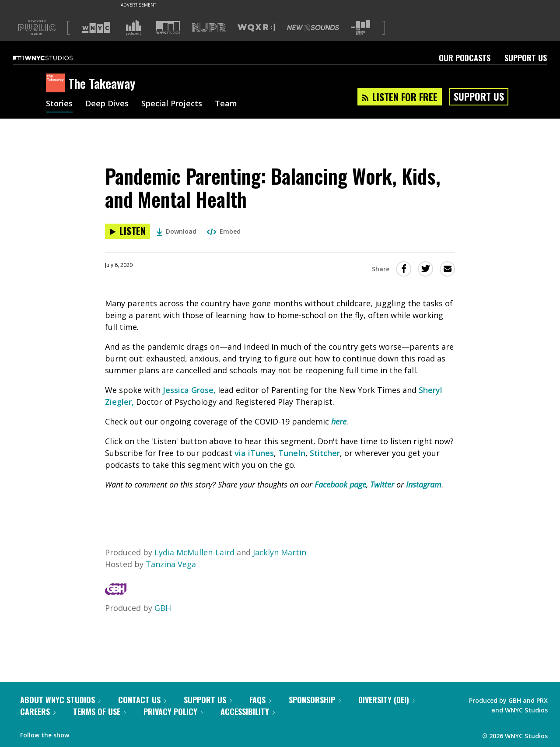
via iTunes (254, 453)
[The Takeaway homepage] (57, 84)
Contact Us (142, 700)
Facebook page (340, 484)
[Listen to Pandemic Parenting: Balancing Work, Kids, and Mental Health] (128, 231)
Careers (38, 712)
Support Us (526, 58)
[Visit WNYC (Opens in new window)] (96, 28)
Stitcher (325, 453)
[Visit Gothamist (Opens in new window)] (133, 28)
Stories (59, 104)
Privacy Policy (173, 712)
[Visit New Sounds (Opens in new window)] (313, 28)
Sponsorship (315, 700)
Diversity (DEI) (387, 700)
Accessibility (248, 712)
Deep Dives (107, 104)
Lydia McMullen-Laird (194, 552)
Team (226, 104)
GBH (163, 608)
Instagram (424, 484)
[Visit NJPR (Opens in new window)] (209, 28)
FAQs (260, 700)
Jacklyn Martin (280, 552)
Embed (224, 231)
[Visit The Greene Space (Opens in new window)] (360, 28)
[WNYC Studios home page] (54, 58)
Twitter (382, 484)
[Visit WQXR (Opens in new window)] (256, 28)
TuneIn (292, 453)
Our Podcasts (465, 58)
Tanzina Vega (171, 564)
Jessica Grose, (189, 390)
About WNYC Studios (60, 700)
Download (177, 231)
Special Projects (172, 104)
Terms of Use (100, 712)
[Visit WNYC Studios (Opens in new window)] (168, 27)
